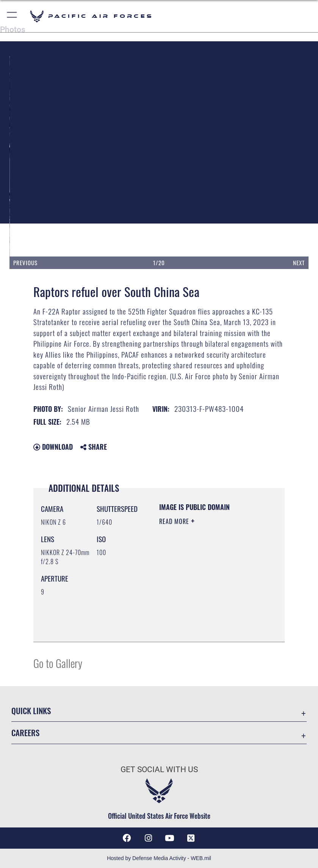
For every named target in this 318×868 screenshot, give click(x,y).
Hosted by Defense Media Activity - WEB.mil (159, 858)
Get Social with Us (159, 769)
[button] (12, 16)
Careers (25, 733)
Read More (175, 521)
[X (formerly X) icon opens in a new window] (191, 838)
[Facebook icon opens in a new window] (127, 838)
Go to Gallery (58, 663)
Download (53, 447)
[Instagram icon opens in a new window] (148, 838)
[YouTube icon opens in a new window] (170, 838)
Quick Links (31, 711)
